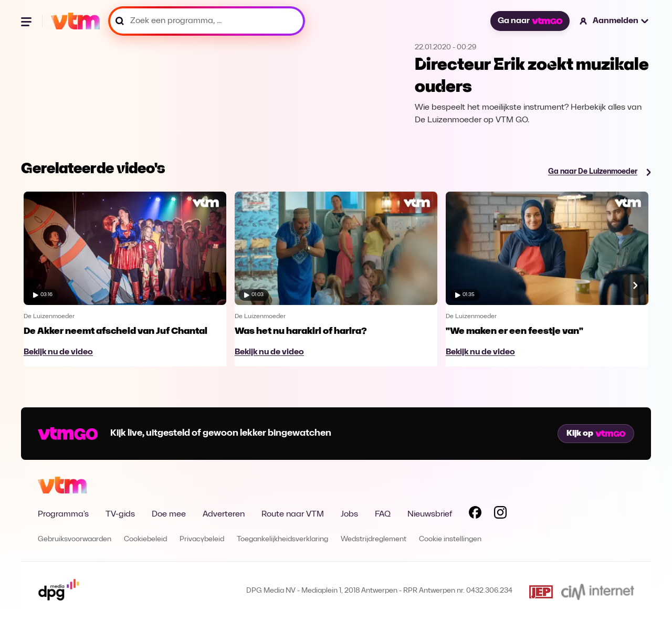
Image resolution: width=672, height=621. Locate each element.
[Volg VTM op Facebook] (475, 514)
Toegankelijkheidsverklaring (282, 539)
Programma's (63, 514)
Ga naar (530, 21)
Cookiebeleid (145, 539)
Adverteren (224, 514)
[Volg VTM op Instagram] (500, 514)
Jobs (349, 514)
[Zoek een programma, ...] (207, 21)
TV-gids (120, 514)
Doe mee (169, 514)
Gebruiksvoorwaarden (75, 539)
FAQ (383, 514)
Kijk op (596, 434)
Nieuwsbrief (430, 514)
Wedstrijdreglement (374, 539)
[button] (615, 21)
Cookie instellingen (450, 539)
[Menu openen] (27, 21)
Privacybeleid (202, 539)
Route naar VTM (293, 514)
